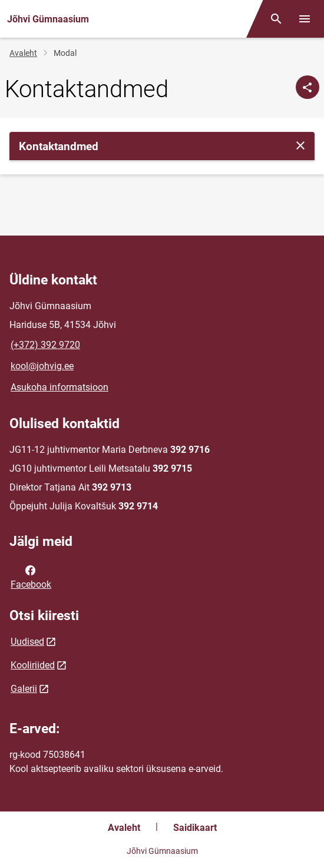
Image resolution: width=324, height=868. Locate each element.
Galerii (24, 689)
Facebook (31, 577)
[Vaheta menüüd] (305, 19)
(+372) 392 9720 (45, 345)
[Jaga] (308, 87)
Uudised (27, 642)
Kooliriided (33, 665)
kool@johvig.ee (42, 366)
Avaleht (23, 53)
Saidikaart (195, 828)
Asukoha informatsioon (59, 387)
